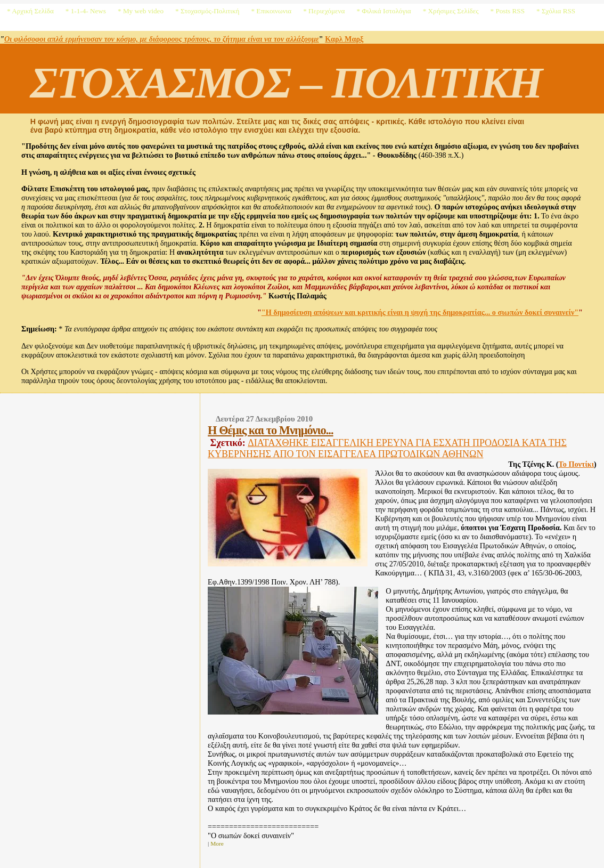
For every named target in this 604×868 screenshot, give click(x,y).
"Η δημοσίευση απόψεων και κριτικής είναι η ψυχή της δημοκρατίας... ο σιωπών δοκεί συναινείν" (420, 312)
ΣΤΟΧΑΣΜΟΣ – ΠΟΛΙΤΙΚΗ (286, 83)
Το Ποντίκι (577, 464)
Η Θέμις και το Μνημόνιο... (270, 430)
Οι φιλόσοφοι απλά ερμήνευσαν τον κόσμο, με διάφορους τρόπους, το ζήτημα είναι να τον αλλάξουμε (162, 39)
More (217, 843)
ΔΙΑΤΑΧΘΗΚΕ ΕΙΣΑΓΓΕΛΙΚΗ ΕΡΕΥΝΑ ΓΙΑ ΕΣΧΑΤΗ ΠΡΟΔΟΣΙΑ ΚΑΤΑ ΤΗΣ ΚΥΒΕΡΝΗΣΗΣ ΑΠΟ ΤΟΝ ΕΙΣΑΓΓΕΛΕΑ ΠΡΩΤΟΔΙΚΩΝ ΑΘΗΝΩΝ (387, 448)
